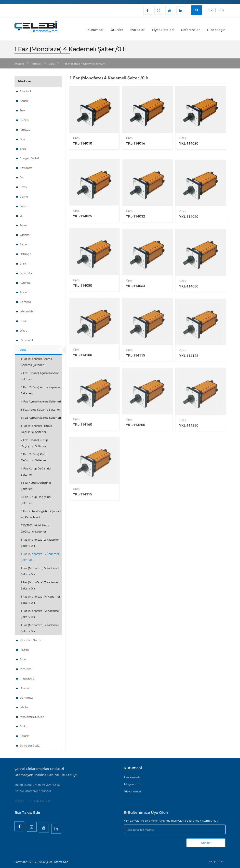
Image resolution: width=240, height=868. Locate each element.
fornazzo (25, 130)
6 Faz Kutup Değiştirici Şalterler (36, 500)
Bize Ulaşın (216, 30)
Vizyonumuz (133, 791)
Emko (23, 726)
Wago (23, 331)
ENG (221, 10)
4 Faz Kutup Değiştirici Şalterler (36, 472)
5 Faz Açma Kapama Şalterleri (41, 410)
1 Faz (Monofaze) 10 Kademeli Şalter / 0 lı (41, 600)
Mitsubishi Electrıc (31, 640)
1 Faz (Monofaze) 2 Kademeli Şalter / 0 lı (40, 543)
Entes (23, 187)
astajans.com (217, 861)
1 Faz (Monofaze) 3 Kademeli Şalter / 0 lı (40, 628)
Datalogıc (26, 254)
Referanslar (190, 30)
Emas (23, 659)
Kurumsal (95, 30)
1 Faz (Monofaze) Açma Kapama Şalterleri (36, 362)
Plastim (24, 650)
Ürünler (117, 30)
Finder (24, 292)
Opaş (52, 64)
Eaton (23, 244)
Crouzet (25, 736)
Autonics (25, 283)
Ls (21, 216)
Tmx (22, 110)
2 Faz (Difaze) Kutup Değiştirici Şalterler (34, 443)
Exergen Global (29, 158)
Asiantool (25, 91)
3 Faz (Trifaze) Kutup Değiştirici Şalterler (34, 457)
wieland (25, 235)
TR (211, 10)
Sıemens (25, 302)
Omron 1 (25, 688)
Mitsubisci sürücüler (32, 717)
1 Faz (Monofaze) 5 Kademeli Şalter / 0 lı (40, 571)
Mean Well (26, 340)
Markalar (137, 30)
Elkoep (24, 120)
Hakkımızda (132, 777)
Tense (23, 225)
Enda (23, 149)
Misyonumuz (133, 784)
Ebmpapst (26, 168)
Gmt (23, 139)
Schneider (26, 273)
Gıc (22, 177)
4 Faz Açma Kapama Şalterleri (41, 401)
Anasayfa (20, 64)
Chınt (23, 264)
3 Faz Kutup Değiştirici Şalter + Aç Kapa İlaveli (41, 514)
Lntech (24, 206)
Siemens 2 (26, 698)
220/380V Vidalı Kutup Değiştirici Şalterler (36, 528)
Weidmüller (27, 311)
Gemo (24, 197)
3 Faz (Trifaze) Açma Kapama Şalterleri (40, 390)
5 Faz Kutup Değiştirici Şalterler (36, 486)
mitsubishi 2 (27, 679)
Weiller (24, 707)
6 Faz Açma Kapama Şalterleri (41, 418)
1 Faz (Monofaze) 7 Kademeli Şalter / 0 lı (40, 585)
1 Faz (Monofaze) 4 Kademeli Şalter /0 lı (40, 557)
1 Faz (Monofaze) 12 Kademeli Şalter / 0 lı (41, 614)
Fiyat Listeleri (163, 30)
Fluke (23, 321)
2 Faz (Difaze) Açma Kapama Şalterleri (40, 376)
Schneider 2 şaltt (30, 746)
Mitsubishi (26, 669)
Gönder (206, 843)
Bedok (24, 101)
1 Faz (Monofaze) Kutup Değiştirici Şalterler (37, 429)
